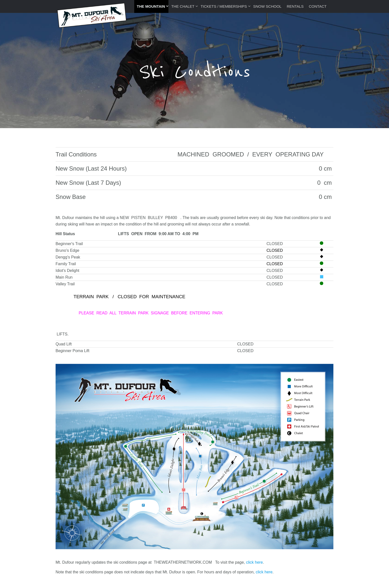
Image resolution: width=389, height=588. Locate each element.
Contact (318, 6)
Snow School (267, 6)
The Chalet (183, 6)
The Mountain (151, 6)
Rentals (295, 6)
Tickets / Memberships (224, 6)
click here (255, 562)
